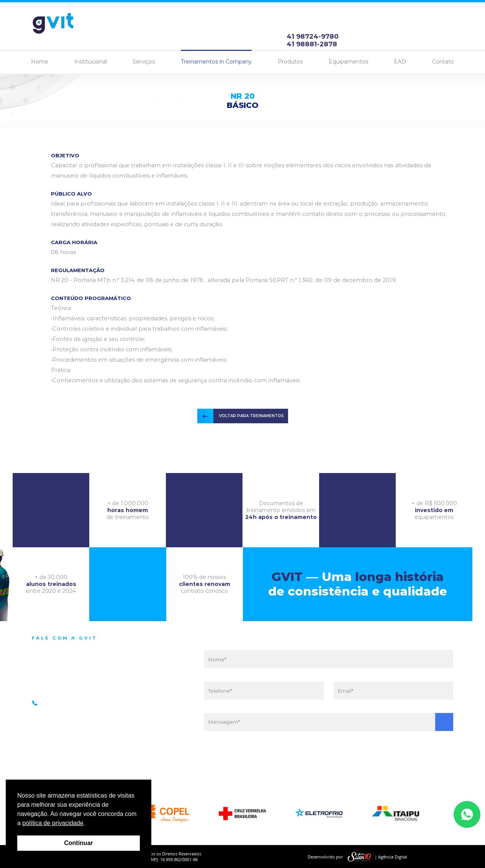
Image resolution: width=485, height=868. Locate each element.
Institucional (91, 62)
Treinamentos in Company (216, 62)
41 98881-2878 (312, 44)
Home (40, 62)
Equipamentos (348, 62)
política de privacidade (53, 823)
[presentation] (329, 757)
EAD (400, 62)
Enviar (444, 722)
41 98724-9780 (313, 36)
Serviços (144, 62)
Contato (443, 62)
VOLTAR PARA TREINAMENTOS (252, 416)
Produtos (290, 62)
